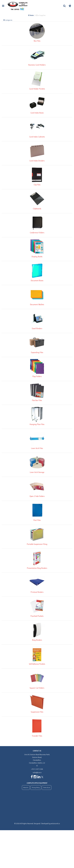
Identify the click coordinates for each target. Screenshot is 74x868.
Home (31, 15)
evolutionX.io (55, 824)
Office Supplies (40, 15)
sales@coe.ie (37, 773)
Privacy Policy (36, 787)
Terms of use (47, 787)
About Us (26, 787)
